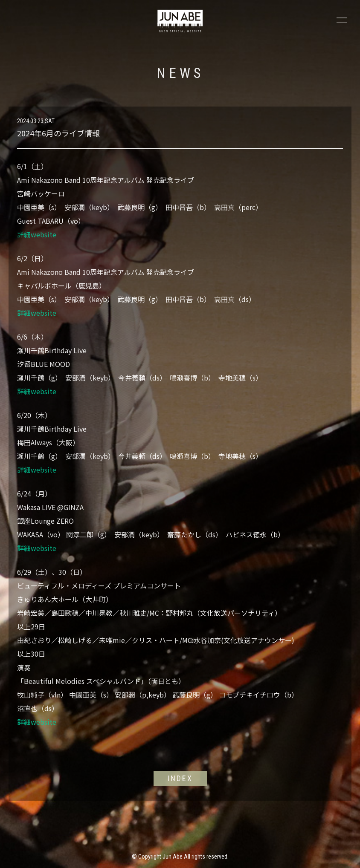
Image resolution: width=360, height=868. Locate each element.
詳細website (37, 234)
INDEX (180, 778)
